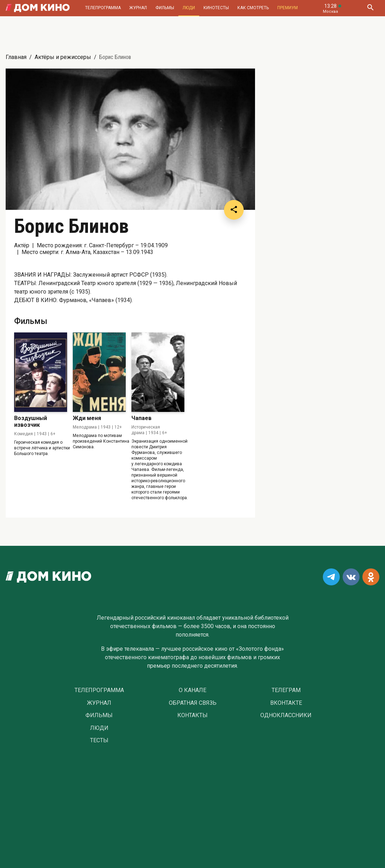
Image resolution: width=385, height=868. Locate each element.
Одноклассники (286, 715)
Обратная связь (193, 703)
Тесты (99, 740)
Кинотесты (216, 8)
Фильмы (165, 8)
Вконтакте (286, 703)
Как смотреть (253, 8)
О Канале (192, 690)
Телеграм (286, 690)
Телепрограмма (103, 8)
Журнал (138, 8)
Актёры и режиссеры (63, 57)
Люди (189, 8)
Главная (16, 57)
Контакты (192, 715)
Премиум (288, 8)
